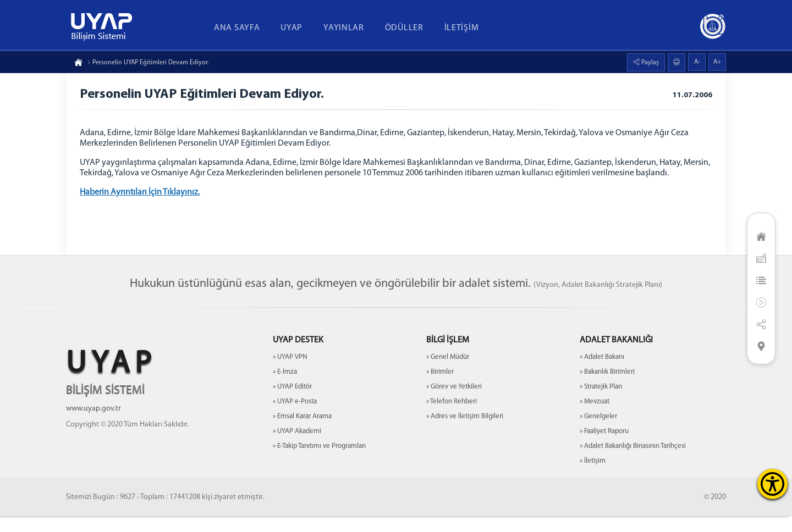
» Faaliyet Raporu (604, 447)
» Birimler (440, 388)
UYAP (291, 28)
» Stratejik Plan (601, 403)
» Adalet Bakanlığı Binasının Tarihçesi (633, 462)
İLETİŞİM (462, 28)
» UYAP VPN (290, 373)
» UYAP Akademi (297, 447)
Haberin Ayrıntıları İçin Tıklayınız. (142, 195)
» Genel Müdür (448, 373)
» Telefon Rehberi (452, 417)
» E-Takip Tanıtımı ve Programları (319, 462)
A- (697, 62)
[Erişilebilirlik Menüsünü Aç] (772, 484)
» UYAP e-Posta (295, 417)
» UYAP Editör (292, 403)
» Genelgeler (598, 432)
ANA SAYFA (237, 28)
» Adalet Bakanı (602, 373)
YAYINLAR (344, 28)
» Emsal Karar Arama (302, 432)
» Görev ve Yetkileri (454, 403)
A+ (717, 62)
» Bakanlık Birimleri (607, 388)
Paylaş (649, 63)
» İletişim (593, 477)
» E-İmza (285, 388)
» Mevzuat (595, 417)
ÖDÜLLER (404, 28)
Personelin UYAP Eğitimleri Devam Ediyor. (148, 63)
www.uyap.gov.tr (94, 425)
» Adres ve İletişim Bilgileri (465, 432)
